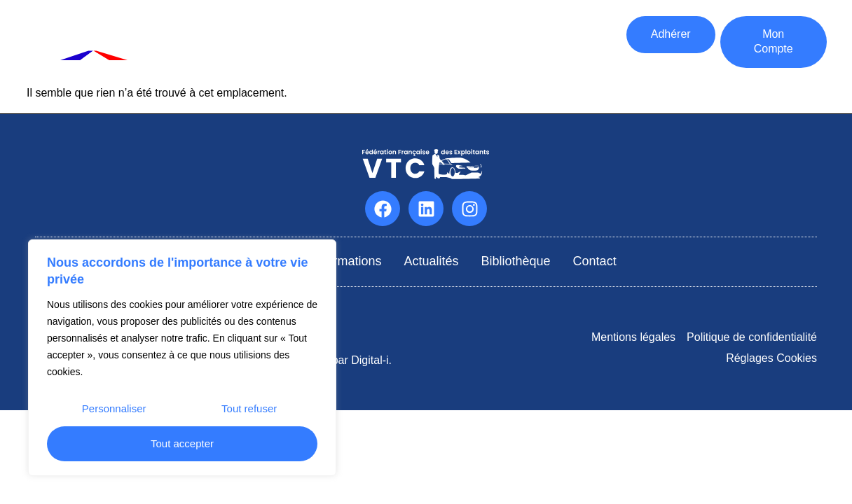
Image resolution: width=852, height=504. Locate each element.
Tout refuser (249, 408)
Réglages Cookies (771, 358)
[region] (182, 358)
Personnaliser (114, 408)
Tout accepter (182, 443)
